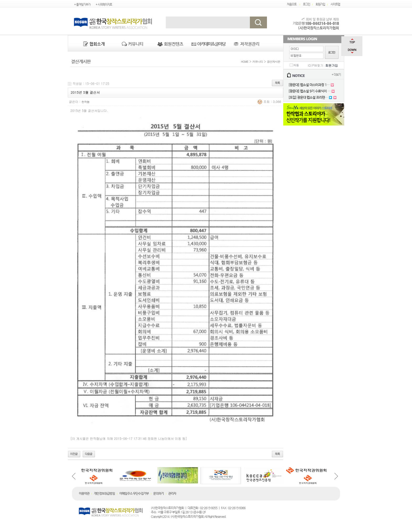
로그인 (307, 4)
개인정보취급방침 (104, 493)
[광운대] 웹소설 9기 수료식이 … (309, 91)
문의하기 (158, 493)
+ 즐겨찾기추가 (82, 5)
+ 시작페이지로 (104, 5)
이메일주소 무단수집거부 (134, 493)
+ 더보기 (336, 75)
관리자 (172, 493)
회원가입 (320, 4)
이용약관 (84, 493)
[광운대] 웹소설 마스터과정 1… (309, 85)
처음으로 (292, 4)
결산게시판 (274, 62)
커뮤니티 (258, 62)
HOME (244, 62)
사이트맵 (335, 4)
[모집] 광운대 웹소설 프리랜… (308, 97)
